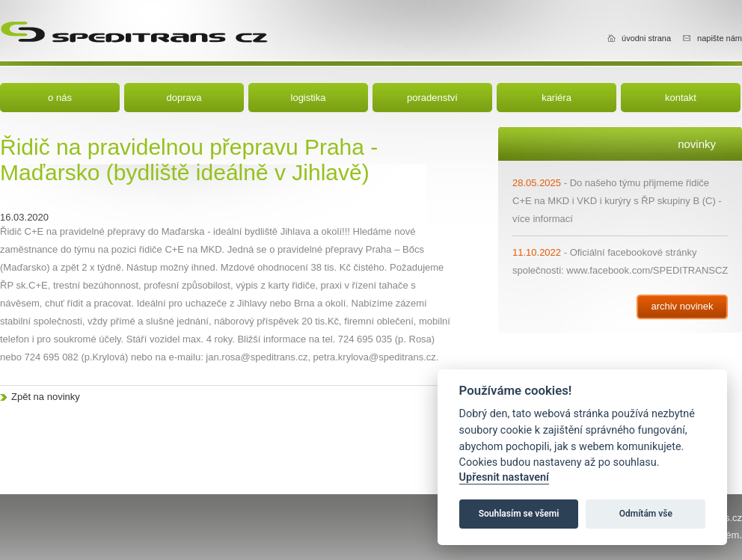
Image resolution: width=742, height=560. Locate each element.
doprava (184, 98)
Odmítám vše (646, 514)
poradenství (432, 98)
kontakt (681, 98)
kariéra (556, 98)
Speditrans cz (134, 30)
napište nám (720, 38)
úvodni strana (646, 38)
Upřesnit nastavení (504, 477)
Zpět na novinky (46, 397)
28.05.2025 (537, 183)
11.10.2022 (537, 252)
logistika (309, 98)
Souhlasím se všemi (519, 514)
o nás (60, 98)
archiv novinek (682, 306)
